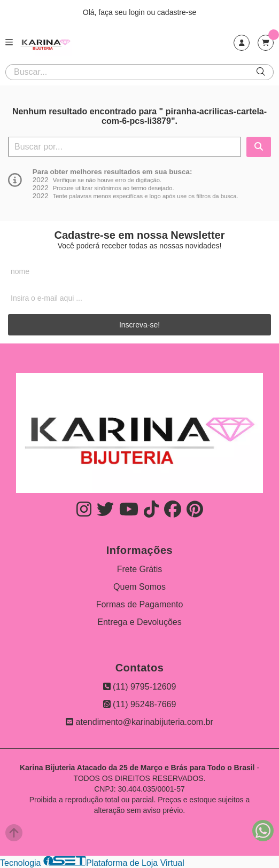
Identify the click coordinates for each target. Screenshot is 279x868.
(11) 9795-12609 (140, 687)
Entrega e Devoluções (139, 622)
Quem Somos (139, 587)
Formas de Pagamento (140, 604)
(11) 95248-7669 (140, 704)
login (138, 12)
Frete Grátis (139, 569)
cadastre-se (177, 12)
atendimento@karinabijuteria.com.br (139, 722)
